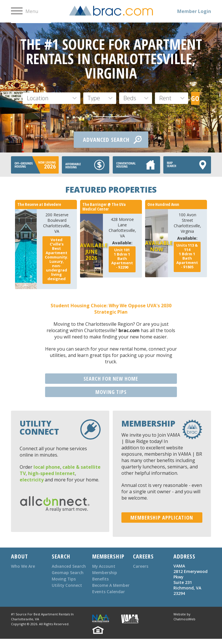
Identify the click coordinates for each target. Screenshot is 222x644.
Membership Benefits (105, 576)
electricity (32, 480)
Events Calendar (109, 598)
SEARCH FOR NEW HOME (111, 379)
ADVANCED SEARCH (112, 140)
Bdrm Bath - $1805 (187, 256)
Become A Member (102, 588)
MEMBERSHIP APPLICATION (162, 518)
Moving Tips (64, 579)
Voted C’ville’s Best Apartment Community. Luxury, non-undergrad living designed (57, 259)
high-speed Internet (51, 473)
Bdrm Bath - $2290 (122, 258)
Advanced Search (69, 566)
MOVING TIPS (111, 392)
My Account (104, 566)
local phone (47, 467)
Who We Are (23, 566)
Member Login (194, 11)
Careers (141, 566)
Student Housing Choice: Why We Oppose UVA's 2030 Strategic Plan (111, 309)
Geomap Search (68, 573)
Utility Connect (67, 585)
